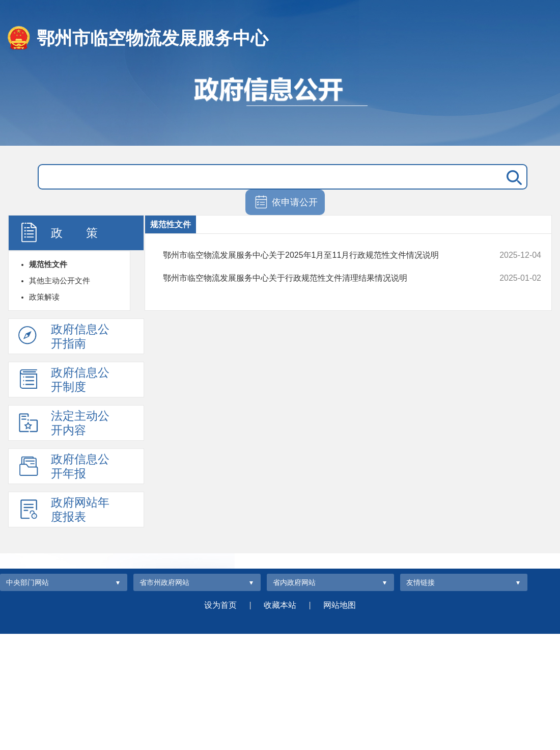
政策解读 (44, 297)
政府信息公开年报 (64, 466)
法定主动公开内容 (64, 423)
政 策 (58, 232)
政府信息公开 (280, 106)
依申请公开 (285, 203)
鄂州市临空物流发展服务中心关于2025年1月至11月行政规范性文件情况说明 (316, 255)
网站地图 (340, 605)
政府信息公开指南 (64, 336)
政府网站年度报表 (64, 510)
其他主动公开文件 (60, 280)
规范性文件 (48, 264)
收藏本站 (280, 605)
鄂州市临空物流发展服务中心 (152, 38)
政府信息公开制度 (64, 380)
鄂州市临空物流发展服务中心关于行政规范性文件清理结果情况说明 (316, 278)
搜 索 (512, 177)
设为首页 (220, 605)
